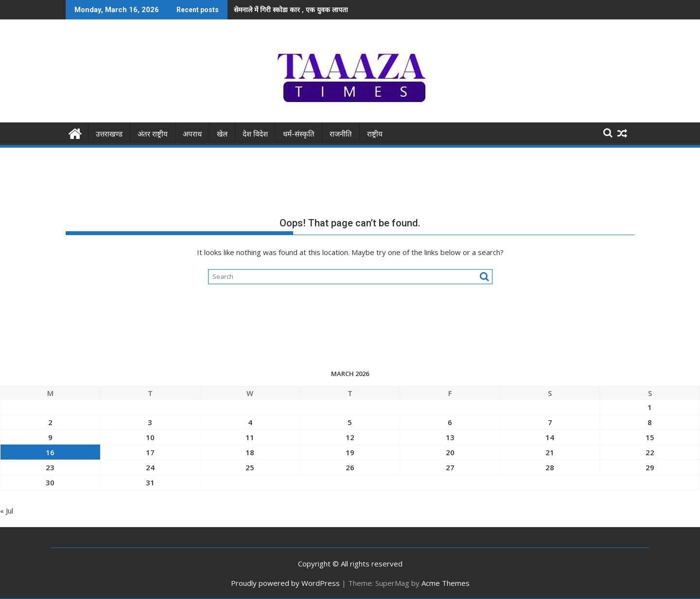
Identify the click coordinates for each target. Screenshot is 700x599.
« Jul (7, 511)
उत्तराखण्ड (109, 134)
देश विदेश (255, 134)
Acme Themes (446, 583)
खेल (222, 134)
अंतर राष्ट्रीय (153, 134)
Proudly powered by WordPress (285, 583)
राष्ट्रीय (375, 134)
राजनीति (341, 134)
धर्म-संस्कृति (299, 134)
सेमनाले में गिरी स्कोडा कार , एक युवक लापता (291, 9)
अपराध (192, 134)
